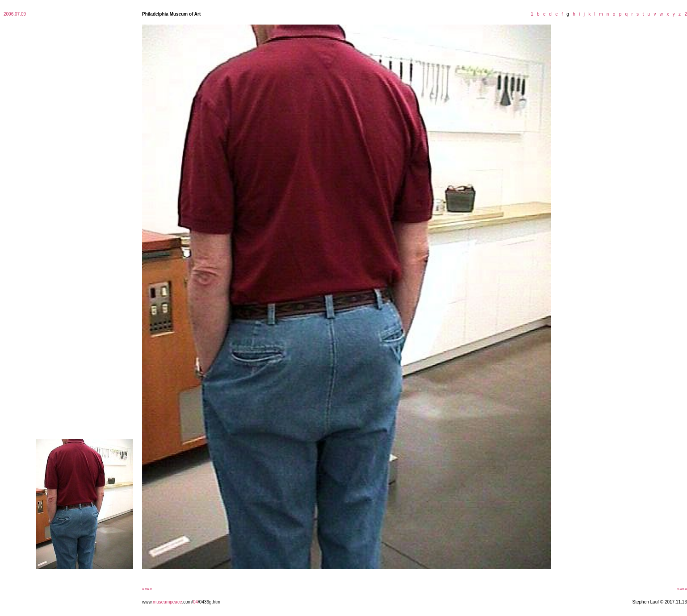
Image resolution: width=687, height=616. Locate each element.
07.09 (20, 14)
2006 (8, 14)
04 (195, 602)
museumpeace (168, 602)
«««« (147, 589)
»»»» (682, 589)
